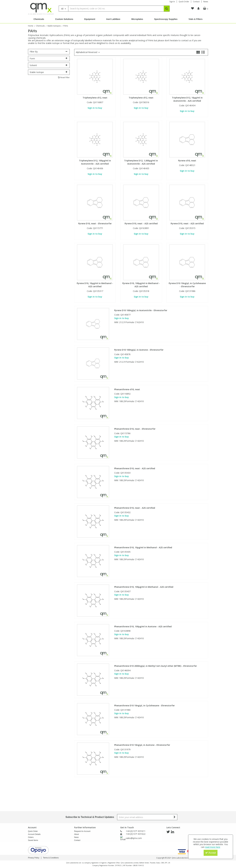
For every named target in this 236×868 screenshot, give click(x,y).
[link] (168, 807)
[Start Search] (167, 9)
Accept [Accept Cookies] (211, 853)
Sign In (172, 2)
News (206, 2)
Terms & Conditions (51, 858)
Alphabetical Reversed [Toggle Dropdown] (87, 52)
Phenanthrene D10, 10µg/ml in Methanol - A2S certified (143, 548)
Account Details (34, 809)
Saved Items (33, 815)
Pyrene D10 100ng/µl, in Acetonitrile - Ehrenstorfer (141, 310)
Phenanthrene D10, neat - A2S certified (135, 468)
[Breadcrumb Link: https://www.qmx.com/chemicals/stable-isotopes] (54, 26)
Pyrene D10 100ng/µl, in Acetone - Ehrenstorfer (139, 350)
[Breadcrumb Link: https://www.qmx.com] (31, 26)
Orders (31, 812)
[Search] (116, 9)
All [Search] (63, 9)
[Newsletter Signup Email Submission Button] (175, 792)
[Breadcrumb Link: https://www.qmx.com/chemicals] (40, 26)
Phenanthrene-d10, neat (127, 389)
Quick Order (184, 2)
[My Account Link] (193, 8)
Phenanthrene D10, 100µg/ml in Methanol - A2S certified (144, 587)
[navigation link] (187, 8)
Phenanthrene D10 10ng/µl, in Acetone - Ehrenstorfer (142, 745)
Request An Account (82, 806)
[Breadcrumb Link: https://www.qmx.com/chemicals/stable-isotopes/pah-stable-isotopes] (66, 26)
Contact (196, 2)
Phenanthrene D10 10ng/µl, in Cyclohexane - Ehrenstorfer (144, 706)
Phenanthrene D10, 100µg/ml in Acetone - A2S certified (143, 627)
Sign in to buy (95, 108)
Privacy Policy (34, 858)
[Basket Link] (203, 8)
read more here (213, 847)
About (77, 809)
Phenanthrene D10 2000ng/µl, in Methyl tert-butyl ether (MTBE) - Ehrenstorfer (156, 666)
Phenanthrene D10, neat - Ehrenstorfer (135, 429)
